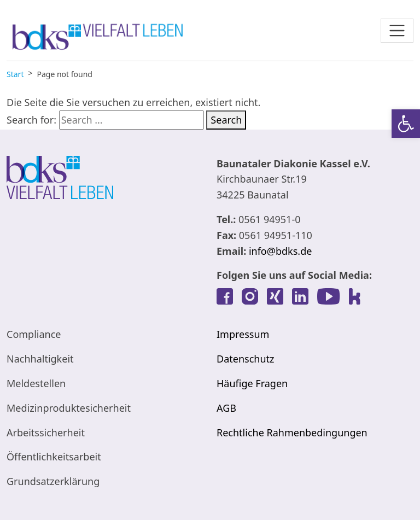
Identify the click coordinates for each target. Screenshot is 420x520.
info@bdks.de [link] (280, 251)
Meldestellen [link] (36, 383)
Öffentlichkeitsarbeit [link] (54, 457)
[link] (406, 124)
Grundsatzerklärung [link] (53, 481)
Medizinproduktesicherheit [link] (69, 408)
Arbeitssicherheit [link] (46, 433)
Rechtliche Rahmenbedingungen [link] (292, 433)
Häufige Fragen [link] (252, 383)
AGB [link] (226, 408)
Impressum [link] (243, 334)
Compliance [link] (34, 334)
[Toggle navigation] (397, 31)
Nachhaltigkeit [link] (40, 359)
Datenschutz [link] (245, 359)
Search (226, 120)
